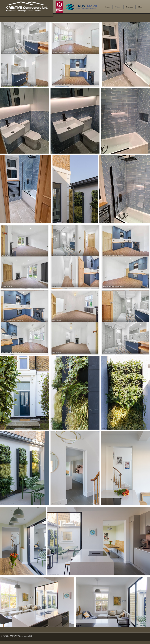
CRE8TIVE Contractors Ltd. (27, 8)
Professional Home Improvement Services (23, 11)
